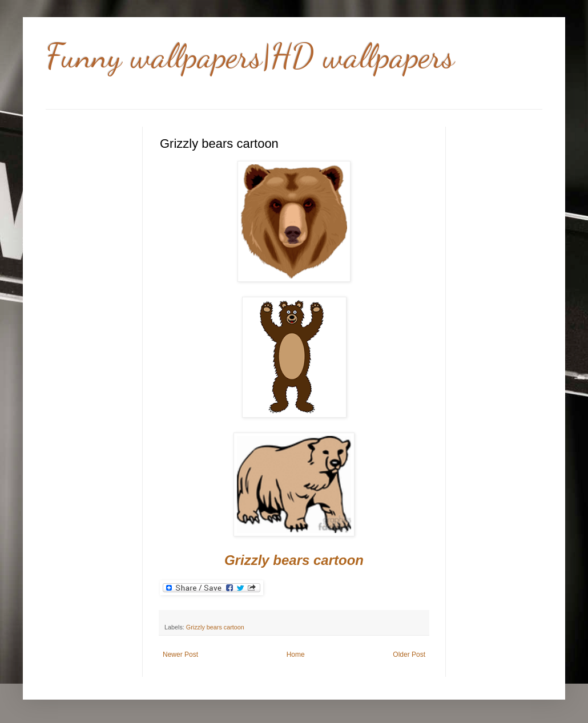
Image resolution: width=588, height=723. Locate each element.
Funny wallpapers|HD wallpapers (250, 56)
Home (296, 655)
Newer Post (180, 655)
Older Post (409, 655)
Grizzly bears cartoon (215, 627)
